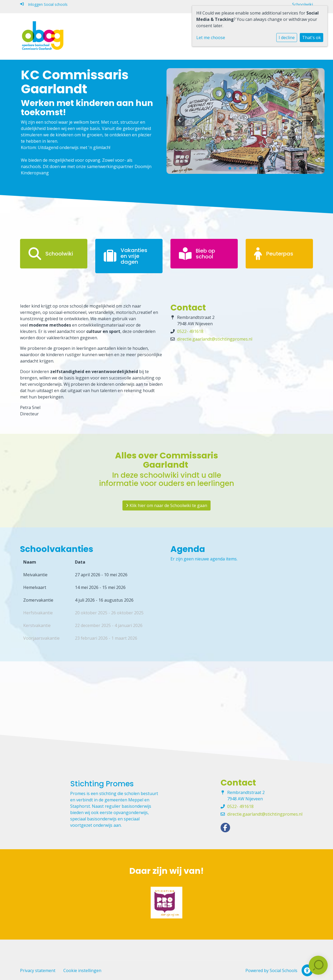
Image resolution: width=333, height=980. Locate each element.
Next (311, 121)
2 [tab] (236, 170)
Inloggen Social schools (44, 4)
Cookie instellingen (82, 970)
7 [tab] (263, 170)
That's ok (311, 38)
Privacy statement (38, 970)
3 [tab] (242, 170)
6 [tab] (258, 170)
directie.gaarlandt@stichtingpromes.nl (215, 339)
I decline (287, 38)
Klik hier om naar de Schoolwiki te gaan (166, 505)
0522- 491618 (190, 331)
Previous (180, 121)
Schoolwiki (303, 4)
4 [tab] (247, 170)
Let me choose (211, 38)
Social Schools (284, 970)
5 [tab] (252, 170)
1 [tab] (231, 170)
